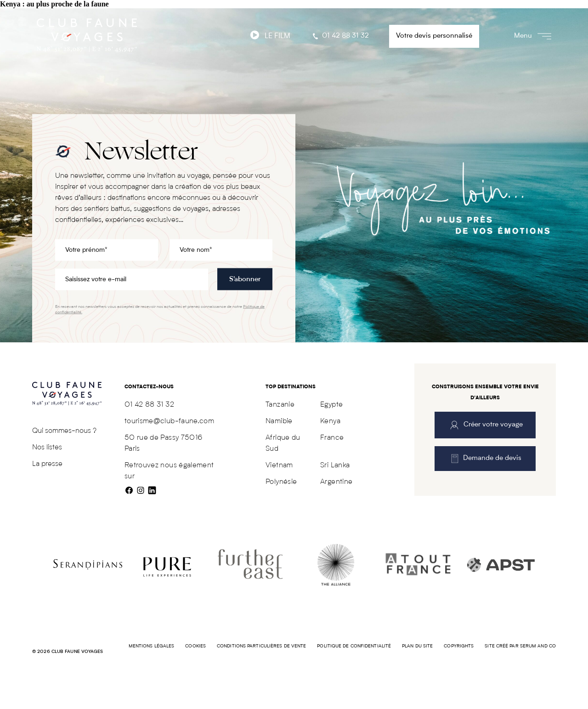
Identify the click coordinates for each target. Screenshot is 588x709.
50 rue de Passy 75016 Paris (164, 443)
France (332, 438)
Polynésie (281, 482)
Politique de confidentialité (354, 646)
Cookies (195, 646)
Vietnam (279, 465)
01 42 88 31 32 (340, 36)
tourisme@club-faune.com (169, 421)
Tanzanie (280, 405)
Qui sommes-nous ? (64, 431)
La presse (47, 464)
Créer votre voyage (485, 425)
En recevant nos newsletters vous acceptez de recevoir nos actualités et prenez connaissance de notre (160, 309)
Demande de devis (485, 459)
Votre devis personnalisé (434, 36)
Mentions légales (152, 646)
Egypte (331, 405)
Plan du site (417, 646)
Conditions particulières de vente (261, 646)
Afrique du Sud (283, 443)
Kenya (330, 421)
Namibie (279, 421)
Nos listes (47, 448)
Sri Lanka (335, 465)
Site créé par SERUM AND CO (520, 646)
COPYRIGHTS (459, 646)
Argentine (336, 482)
